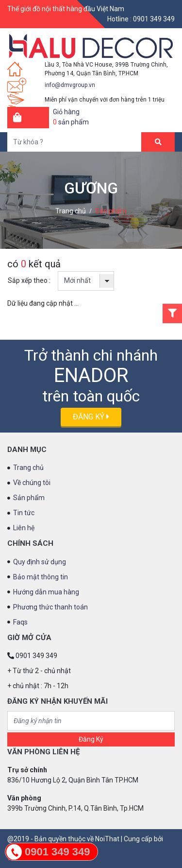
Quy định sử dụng (40, 562)
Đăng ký (91, 417)
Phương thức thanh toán (50, 607)
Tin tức (24, 513)
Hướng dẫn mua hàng (46, 592)
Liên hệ (24, 528)
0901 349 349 (154, 19)
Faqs (20, 622)
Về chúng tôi (32, 483)
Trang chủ (71, 211)
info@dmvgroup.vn (70, 85)
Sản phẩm (111, 211)
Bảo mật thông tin (41, 577)
